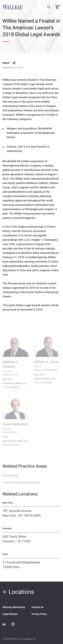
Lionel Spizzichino (15, 427)
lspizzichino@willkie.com (15, 444)
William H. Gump (46, 365)
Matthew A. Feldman (10, 367)
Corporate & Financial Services (21, 485)
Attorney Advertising (14, 607)
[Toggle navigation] (58, 7)
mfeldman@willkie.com (15, 386)
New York (7, 382)
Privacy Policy (39, 614)
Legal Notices (10, 614)
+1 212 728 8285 (43, 385)
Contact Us (37, 607)
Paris (5, 440)
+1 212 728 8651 (11, 390)
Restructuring (10, 478)
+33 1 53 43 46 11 (12, 448)
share (14, 63)
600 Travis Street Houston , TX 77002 (17, 541)
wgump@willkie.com (45, 381)
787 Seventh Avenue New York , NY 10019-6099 (22, 515)
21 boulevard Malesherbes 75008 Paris (21, 567)
